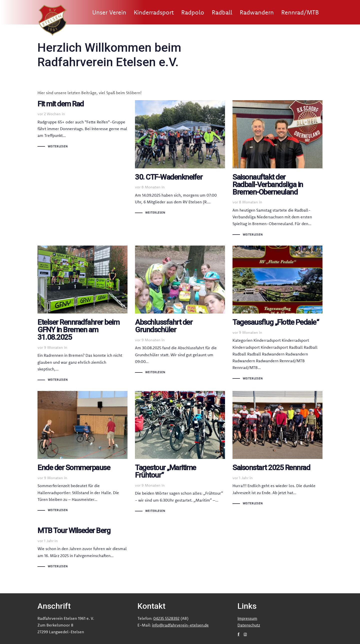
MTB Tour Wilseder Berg (82, 546)
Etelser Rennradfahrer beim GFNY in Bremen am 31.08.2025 (82, 315)
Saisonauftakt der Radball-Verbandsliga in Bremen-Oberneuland (277, 169)
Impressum (247, 618)
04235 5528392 (166, 618)
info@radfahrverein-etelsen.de (180, 625)
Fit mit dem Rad (82, 125)
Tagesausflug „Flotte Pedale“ (277, 314)
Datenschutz (249, 625)
